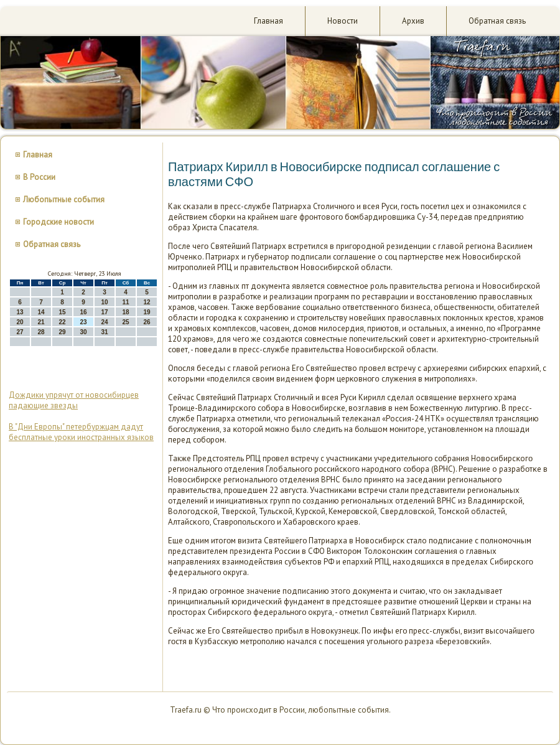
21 (41, 322)
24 (104, 322)
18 (125, 312)
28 (41, 332)
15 (62, 312)
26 (147, 322)
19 (147, 312)
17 (104, 312)
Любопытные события (64, 199)
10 (104, 302)
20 (20, 322)
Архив (413, 21)
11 (125, 302)
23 (83, 322)
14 (41, 312)
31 (104, 332)
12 (147, 302)
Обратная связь (497, 21)
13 (20, 312)
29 (62, 332)
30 (83, 332)
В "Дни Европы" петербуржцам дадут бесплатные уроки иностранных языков (81, 432)
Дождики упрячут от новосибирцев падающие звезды (74, 400)
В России (39, 177)
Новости (343, 21)
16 (83, 312)
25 (125, 322)
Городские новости (58, 222)
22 (62, 322)
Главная (268, 21)
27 (20, 332)
